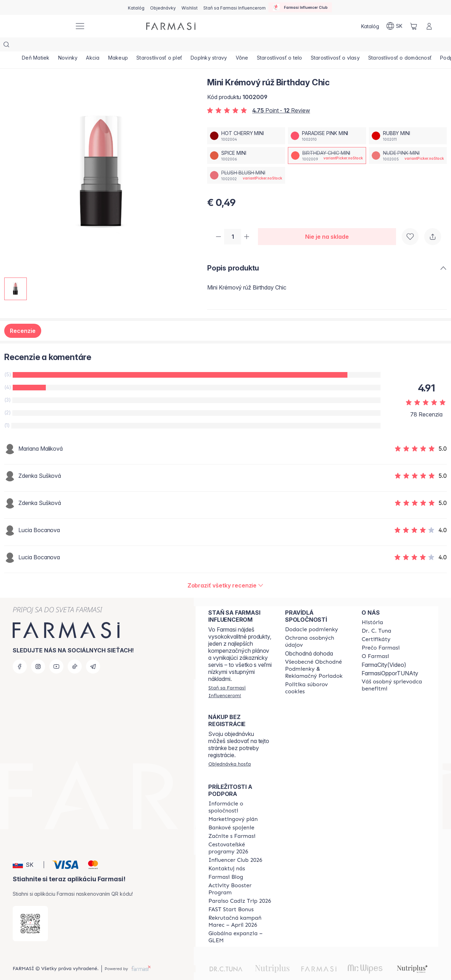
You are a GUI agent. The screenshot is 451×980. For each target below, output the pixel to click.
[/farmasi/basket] (414, 26)
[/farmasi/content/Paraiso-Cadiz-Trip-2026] (240, 888)
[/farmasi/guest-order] (230, 750)
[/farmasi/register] (163, 7)
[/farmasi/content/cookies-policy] (317, 675)
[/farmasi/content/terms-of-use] (317, 656)
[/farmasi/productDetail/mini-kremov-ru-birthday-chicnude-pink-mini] (408, 141)
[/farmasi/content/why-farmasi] (381, 634)
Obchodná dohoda (309, 640)
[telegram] (93, 653)
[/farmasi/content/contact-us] (227, 855)
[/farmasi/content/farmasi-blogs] (226, 864)
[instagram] (38, 653)
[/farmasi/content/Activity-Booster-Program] (240, 876)
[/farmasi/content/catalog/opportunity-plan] (233, 806)
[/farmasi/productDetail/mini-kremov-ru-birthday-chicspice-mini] (246, 141)
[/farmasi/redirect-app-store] (30, 910)
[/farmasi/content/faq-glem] (240, 924)
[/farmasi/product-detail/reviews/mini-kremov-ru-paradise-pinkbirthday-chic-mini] (226, 572)
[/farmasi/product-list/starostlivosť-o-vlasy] (378, 46)
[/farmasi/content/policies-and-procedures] (317, 628)
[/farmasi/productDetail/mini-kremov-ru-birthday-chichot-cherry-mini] (246, 122)
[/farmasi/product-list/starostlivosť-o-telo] (317, 46)
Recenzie (23, 317)
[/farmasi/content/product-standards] (376, 626)
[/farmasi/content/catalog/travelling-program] (240, 835)
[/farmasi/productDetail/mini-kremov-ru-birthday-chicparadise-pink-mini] (327, 122)
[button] (27, 851)
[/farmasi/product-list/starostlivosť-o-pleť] (182, 46)
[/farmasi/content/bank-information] (231, 814)
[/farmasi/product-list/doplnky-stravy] (236, 46)
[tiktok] (75, 653)
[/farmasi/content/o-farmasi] (375, 643)
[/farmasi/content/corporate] (240, 794)
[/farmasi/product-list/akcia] (105, 46)
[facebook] (20, 653)
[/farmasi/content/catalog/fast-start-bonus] (231, 896)
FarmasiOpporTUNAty (390, 660)
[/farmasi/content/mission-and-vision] (376, 617)
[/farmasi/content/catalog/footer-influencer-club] (235, 847)
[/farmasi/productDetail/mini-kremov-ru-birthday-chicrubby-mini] (408, 122)
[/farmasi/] (42, 26)
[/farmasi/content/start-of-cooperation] (232, 823)
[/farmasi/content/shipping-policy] (312, 616)
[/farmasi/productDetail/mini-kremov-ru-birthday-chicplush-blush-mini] (246, 161)
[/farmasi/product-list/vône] (274, 46)
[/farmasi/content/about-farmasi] (372, 609)
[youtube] (56, 653)
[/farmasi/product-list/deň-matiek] (38, 46)
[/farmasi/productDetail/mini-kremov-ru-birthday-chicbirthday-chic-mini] (327, 141)
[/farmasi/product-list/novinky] (75, 46)
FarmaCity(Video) (384, 651)
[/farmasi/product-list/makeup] (135, 46)
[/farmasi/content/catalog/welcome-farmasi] (394, 672)
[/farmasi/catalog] (136, 7)
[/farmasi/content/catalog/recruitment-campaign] (240, 908)
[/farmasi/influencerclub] (300, 7)
